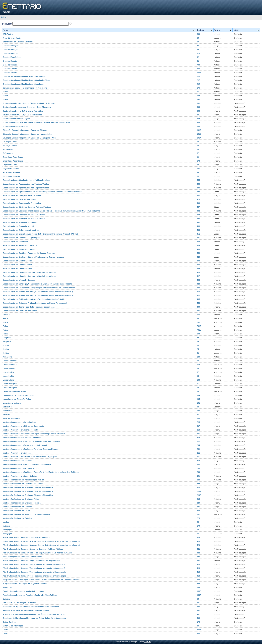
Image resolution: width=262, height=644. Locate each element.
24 (198, 349)
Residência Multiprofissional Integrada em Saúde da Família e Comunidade (34, 618)
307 (198, 580)
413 (198, 568)
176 (198, 88)
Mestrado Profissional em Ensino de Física (21, 499)
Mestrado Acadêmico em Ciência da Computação (23, 426)
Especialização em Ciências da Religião (19, 199)
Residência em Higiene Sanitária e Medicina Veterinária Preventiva (31, 607)
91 (198, 353)
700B (199, 73)
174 (198, 161)
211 (198, 453)
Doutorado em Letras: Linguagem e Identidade (22, 115)
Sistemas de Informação (13, 626)
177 (198, 315)
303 (198, 126)
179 (198, 526)
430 (198, 249)
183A (199, 595)
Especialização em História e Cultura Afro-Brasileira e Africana (29, 272)
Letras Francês (9, 368)
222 (198, 484)
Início (4, 17)
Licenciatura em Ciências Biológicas (18, 395)
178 (198, 622)
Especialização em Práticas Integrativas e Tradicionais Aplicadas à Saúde (34, 299)
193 (198, 334)
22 (198, 338)
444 (198, 180)
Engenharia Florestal (11, 172)
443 (198, 607)
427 (198, 207)
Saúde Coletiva (9, 622)
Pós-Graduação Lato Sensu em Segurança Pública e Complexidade (31, 560)
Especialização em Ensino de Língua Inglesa (22, 238)
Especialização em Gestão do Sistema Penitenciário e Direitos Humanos (33, 257)
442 (198, 211)
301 (198, 103)
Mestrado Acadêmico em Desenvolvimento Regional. (25, 445)
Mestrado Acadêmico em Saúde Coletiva (20, 476)
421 (198, 549)
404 (198, 261)
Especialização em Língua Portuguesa (19, 280)
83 (198, 599)
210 (198, 487)
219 (198, 461)
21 (198, 61)
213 (198, 499)
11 (198, 157)
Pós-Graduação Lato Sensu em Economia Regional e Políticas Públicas (33, 549)
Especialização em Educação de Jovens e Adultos (24, 215)
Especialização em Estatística (15, 242)
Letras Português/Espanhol (14, 391)
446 (198, 303)
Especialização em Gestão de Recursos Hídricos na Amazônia (29, 253)
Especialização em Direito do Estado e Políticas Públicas (27, 207)
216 (198, 438)
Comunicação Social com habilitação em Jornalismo (25, 88)
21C (199, 80)
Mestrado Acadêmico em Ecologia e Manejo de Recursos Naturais (31, 449)
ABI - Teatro (8, 34)
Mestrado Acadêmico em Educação (18, 453)
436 (198, 265)
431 (198, 222)
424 (198, 284)
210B (199, 495)
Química (6, 599)
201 (198, 449)
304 (198, 122)
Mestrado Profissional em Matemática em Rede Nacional (26, 514)
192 (198, 99)
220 (198, 503)
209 (198, 472)
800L (199, 633)
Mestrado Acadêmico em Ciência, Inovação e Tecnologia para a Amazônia (34, 434)
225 (198, 584)
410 (198, 292)
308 (198, 111)
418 (198, 537)
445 (198, 238)
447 (198, 610)
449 (198, 268)
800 (198, 34)
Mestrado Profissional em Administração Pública (23, 480)
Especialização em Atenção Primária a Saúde (22, 195)
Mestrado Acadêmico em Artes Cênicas (19, 422)
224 (198, 480)
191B (199, 134)
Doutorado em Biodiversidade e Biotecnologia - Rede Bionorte (29, 103)
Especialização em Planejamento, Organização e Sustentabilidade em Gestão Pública (39, 288)
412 (198, 572)
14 (198, 391)
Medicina (7, 414)
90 (198, 361)
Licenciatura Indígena (12, 403)
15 (198, 388)
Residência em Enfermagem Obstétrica (19, 603)
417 (198, 276)
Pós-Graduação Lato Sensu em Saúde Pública (22, 557)
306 (198, 107)
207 (198, 514)
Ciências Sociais (10, 61)
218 (198, 422)
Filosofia (6, 315)
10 (198, 345)
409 (198, 307)
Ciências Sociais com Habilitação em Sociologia (23, 84)
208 (198, 511)
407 (198, 614)
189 (198, 357)
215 (198, 457)
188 (198, 380)
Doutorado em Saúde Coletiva (15, 126)
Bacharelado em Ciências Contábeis (18, 42)
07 (198, 42)
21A (199, 76)
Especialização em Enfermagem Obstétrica (21, 230)
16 (198, 376)
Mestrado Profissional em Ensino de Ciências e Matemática (28, 487)
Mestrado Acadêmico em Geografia (18, 461)
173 (198, 53)
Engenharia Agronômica (13, 157)
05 (198, 384)
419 (198, 541)
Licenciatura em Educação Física (17, 399)
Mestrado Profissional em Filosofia (17, 507)
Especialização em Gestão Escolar (17, 261)
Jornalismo (7, 357)
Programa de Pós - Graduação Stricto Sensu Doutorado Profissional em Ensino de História (41, 580)
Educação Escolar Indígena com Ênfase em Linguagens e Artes (29, 138)
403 (198, 203)
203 (198, 468)
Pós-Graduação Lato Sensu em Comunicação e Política (26, 537)
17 (198, 534)
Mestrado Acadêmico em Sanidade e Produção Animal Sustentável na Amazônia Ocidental (41, 472)
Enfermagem (8, 149)
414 (198, 576)
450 (198, 219)
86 (198, 49)
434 (198, 242)
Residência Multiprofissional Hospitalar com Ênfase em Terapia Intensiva (34, 614)
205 (198, 476)
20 (198, 46)
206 (198, 434)
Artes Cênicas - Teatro (12, 38)
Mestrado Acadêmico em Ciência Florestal (20, 430)
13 (198, 368)
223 (198, 518)
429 (198, 245)
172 (198, 365)
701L (199, 330)
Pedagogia (7, 530)
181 (198, 169)
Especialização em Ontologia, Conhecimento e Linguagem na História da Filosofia (37, 284)
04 (198, 407)
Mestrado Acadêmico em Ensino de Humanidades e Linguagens (30, 457)
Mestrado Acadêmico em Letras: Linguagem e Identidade (27, 464)
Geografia (7, 338)
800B (199, 630)
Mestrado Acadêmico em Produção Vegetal (21, 468)
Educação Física (10, 142)
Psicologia (7, 587)
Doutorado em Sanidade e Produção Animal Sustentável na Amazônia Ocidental (36, 122)
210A (199, 491)
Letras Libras (8, 380)
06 (198, 149)
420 (198, 545)
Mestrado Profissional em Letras (16, 511)
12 (198, 372)
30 (198, 626)
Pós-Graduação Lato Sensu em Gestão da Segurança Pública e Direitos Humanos (37, 553)
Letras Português (10, 384)
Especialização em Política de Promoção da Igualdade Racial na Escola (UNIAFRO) (38, 292)
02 (198, 57)
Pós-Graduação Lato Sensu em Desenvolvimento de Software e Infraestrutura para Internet (41, 541)
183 (198, 587)
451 (198, 234)
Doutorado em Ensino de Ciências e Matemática (23, 111)
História (6, 345)
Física (5, 318)
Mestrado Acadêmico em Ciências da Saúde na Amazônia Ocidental (31, 441)
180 (198, 418)
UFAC (7, 12)
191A (199, 138)
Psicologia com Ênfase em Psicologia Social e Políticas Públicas (30, 595)
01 (198, 92)
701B (199, 326)
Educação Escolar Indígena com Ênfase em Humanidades (27, 134)
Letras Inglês (8, 372)
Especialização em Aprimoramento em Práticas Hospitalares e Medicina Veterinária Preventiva (43, 192)
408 (198, 618)
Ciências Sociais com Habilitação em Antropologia (24, 76)
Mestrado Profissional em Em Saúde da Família (23, 484)
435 (198, 299)
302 (198, 119)
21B (199, 84)
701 (198, 322)
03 (198, 530)
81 (198, 414)
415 (198, 564)
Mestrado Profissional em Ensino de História (22, 503)
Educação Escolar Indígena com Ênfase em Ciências (25, 130)
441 (198, 311)
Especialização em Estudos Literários (19, 249)
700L (199, 69)
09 (198, 341)
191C (199, 130)
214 (198, 430)
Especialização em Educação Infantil (18, 226)
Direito (6, 92)
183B (199, 591)
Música (6, 522)
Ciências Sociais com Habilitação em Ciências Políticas (26, 80)
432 (198, 215)
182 (198, 96)
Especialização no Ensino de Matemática (20, 311)
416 (198, 272)
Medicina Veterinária (11, 418)
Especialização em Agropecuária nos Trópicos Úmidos (26, 184)
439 (198, 188)
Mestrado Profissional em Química (17, 518)
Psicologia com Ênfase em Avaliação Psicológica (23, 591)
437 (198, 560)
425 (198, 199)
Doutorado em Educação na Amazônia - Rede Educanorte (27, 107)
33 (198, 172)
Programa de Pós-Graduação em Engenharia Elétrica (25, 584)
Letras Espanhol (10, 361)
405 (198, 603)
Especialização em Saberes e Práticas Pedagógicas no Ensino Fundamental (35, 303)
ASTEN (147, 642)
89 (198, 38)
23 (198, 165)
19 (198, 142)
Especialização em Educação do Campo (20, 222)
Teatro (5, 630)
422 (198, 553)
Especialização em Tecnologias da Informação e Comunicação (29, 307)
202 (198, 464)
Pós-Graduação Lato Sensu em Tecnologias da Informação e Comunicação (34, 564)
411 (198, 295)
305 (198, 115)
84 (198, 318)
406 (198, 230)
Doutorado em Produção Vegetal (16, 119)
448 (198, 253)
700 (198, 65)
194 (198, 395)
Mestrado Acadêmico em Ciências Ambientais (22, 438)
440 (198, 288)
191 (198, 403)
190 (198, 411)
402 (198, 280)
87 (198, 153)
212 (198, 441)
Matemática (8, 407)
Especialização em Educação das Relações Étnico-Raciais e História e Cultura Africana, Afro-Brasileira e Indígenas (51, 211)
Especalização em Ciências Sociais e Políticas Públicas (26, 180)
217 (198, 426)
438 (198, 184)
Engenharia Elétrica (11, 169)
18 (198, 146)
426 (198, 257)
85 (198, 176)
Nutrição (6, 526)
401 (198, 195)
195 (198, 399)
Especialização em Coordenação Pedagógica (22, 203)
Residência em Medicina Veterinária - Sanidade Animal (26, 610)
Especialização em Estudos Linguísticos (20, 245)
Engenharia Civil (10, 165)
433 (198, 226)
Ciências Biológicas (11, 46)
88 (198, 522)
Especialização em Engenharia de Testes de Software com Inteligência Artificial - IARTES (40, 234)
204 (198, 445)
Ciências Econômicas (12, 57)
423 (198, 557)
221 (198, 507)
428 (198, 192)
